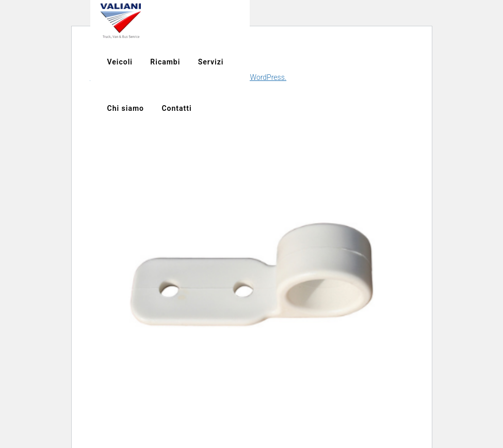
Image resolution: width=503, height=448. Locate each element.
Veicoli (370, 21)
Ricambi (415, 21)
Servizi (461, 21)
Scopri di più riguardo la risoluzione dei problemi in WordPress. (189, 77)
